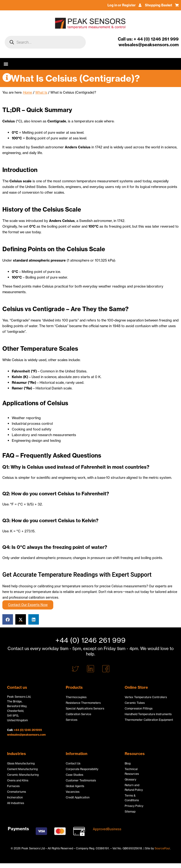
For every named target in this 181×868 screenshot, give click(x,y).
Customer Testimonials (81, 780)
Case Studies (74, 775)
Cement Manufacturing (22, 769)
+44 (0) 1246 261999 (28, 730)
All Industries (16, 803)
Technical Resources (132, 771)
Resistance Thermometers (83, 703)
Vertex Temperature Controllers (146, 697)
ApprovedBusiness (107, 829)
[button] (6, 64)
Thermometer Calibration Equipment (149, 720)
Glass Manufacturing (21, 763)
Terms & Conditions (132, 798)
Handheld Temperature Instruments (148, 714)
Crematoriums (16, 792)
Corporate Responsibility (82, 769)
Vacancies (73, 792)
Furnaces (13, 786)
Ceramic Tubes (135, 703)
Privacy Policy (134, 806)
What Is (41, 92)
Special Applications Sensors (85, 708)
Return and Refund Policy (134, 787)
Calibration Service (78, 714)
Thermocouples (76, 697)
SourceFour (162, 848)
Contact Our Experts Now (28, 605)
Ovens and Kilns (18, 780)
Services (72, 720)
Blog (128, 763)
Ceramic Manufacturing (23, 775)
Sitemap (130, 812)
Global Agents (75, 786)
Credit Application (78, 797)
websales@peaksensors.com (26, 735)
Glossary (130, 779)
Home (28, 92)
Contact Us (73, 763)
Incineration (15, 797)
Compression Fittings (139, 708)
